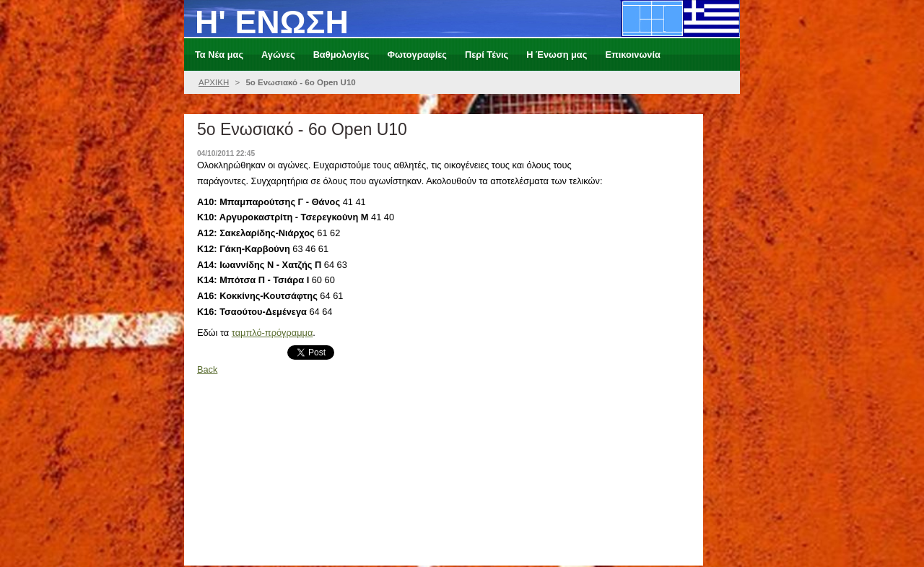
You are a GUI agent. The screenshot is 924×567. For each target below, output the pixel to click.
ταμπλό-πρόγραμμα (273, 333)
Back (207, 369)
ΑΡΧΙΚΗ (214, 82)
